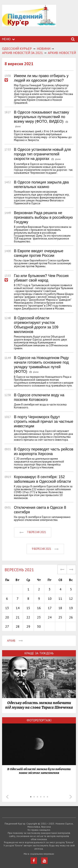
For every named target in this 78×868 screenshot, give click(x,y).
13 (7, 608)
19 (71, 608)
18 (60, 608)
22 (28, 617)
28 (18, 626)
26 (71, 617)
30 (39, 626)
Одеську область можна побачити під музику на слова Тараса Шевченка (39, 705)
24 (50, 617)
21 (18, 617)
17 (50, 608)
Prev (7, 797)
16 (39, 608)
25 (60, 617)
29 (28, 626)
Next (71, 797)
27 (7, 626)
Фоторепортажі (39, 720)
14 (18, 608)
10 (50, 599)
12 (71, 599)
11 (60, 599)
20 (7, 617)
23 (39, 617)
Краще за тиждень (39, 653)
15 (28, 608)
